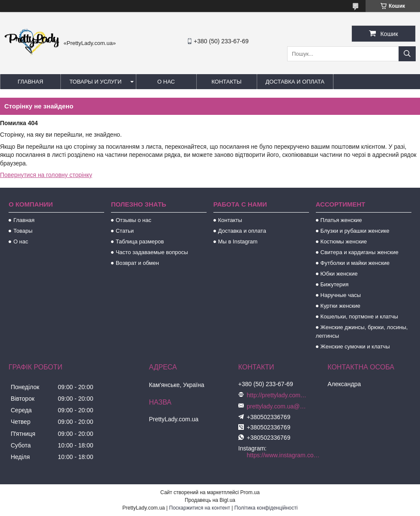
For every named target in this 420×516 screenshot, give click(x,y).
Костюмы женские (344, 241)
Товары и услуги (96, 82)
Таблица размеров (140, 241)
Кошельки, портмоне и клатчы (359, 316)
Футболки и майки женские (355, 263)
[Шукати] (407, 54)
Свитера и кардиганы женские (360, 252)
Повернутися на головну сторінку (46, 175)
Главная (30, 82)
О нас (166, 82)
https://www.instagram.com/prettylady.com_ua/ (285, 455)
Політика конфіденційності (266, 508)
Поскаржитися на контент (200, 508)
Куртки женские (340, 306)
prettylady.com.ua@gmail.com (277, 406)
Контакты (226, 82)
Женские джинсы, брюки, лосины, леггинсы (362, 331)
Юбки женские (339, 274)
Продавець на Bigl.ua (210, 500)
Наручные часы (341, 295)
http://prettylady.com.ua (277, 395)
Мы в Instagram (238, 241)
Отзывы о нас (133, 220)
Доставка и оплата (295, 82)
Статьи (125, 231)
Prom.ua (250, 492)
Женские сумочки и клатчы (355, 346)
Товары (23, 231)
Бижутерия (335, 284)
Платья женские (341, 220)
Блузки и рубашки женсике (355, 231)
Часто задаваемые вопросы (152, 252)
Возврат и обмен (137, 263)
